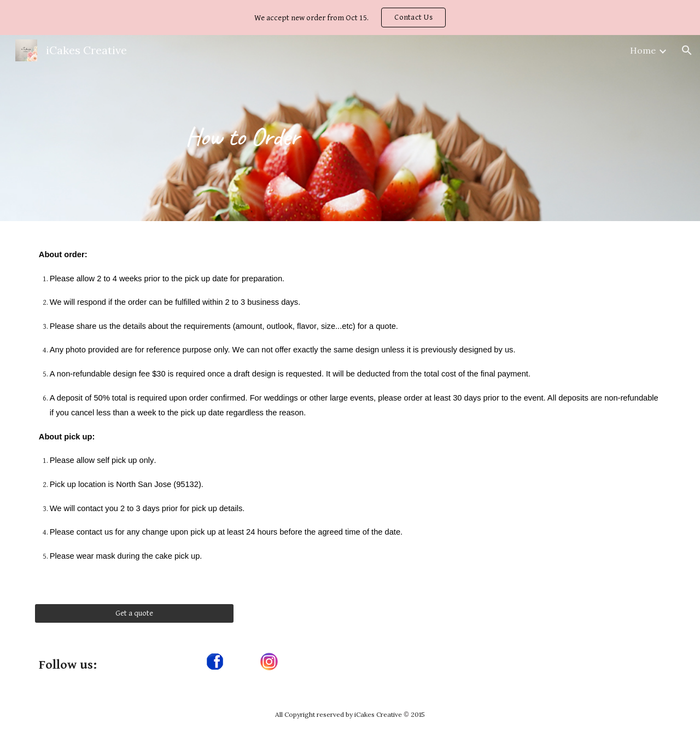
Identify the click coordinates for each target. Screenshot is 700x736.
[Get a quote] (134, 613)
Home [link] (643, 50)
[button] (687, 50)
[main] (242, 128)
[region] (350, 18)
